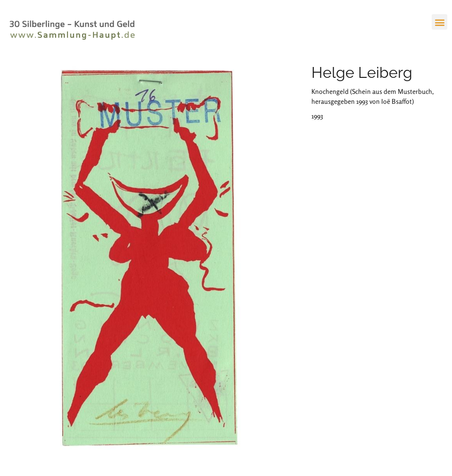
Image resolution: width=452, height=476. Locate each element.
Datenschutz (145, 435)
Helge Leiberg (362, 72)
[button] (439, 22)
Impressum (112, 435)
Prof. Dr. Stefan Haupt (36, 435)
